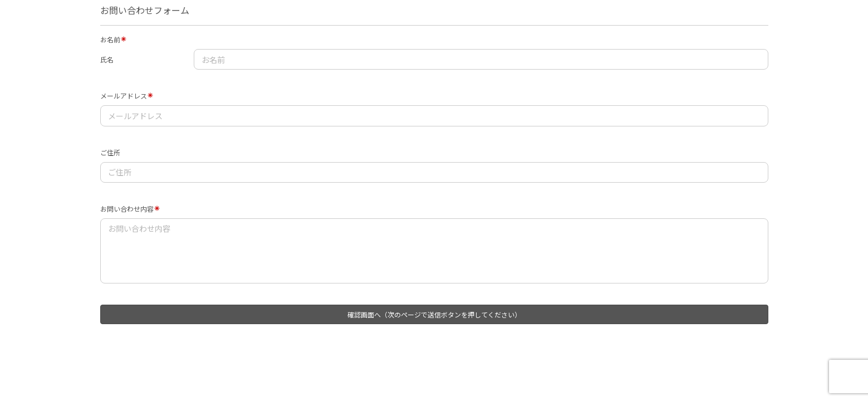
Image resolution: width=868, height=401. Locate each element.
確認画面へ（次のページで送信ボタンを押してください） (434, 314)
